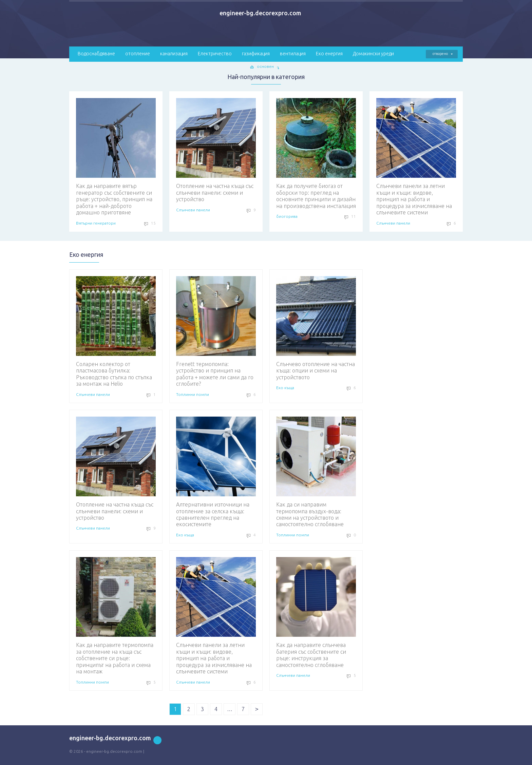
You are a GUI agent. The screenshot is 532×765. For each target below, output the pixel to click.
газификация (256, 54)
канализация (174, 54)
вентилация (293, 54)
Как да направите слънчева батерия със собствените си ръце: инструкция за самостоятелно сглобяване (316, 612)
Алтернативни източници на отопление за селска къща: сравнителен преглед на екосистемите (216, 472)
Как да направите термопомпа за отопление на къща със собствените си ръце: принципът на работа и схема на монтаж (116, 616)
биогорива (287, 216)
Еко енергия (329, 54)
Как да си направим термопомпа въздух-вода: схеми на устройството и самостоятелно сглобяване (316, 472)
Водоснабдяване (96, 54)
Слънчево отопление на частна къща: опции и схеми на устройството (316, 328)
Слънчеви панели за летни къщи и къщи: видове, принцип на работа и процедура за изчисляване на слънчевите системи (416, 157)
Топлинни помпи (193, 394)
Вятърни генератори (96, 223)
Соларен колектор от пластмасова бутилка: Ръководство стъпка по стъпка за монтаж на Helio (116, 331)
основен (265, 66)
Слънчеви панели (193, 210)
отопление (138, 54)
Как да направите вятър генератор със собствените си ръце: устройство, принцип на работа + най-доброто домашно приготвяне (116, 157)
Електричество (215, 54)
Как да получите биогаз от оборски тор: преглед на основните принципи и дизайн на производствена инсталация (316, 153)
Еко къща (285, 388)
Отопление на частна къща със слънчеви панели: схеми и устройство (216, 150)
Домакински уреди (373, 54)
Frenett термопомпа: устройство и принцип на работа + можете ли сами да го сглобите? (216, 331)
